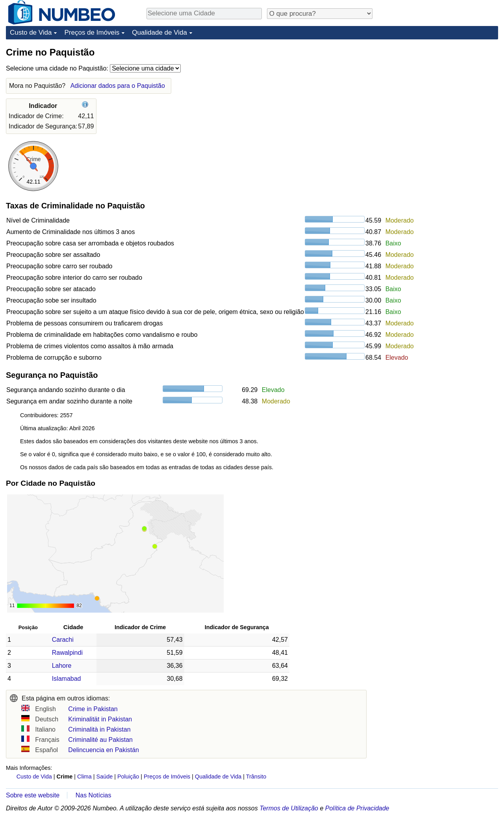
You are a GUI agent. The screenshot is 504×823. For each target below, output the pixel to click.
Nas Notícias (94, 795)
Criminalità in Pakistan (99, 729)
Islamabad (67, 679)
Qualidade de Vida (159, 33)
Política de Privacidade (357, 808)
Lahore (62, 666)
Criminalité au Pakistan (100, 740)
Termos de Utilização (289, 808)
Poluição (128, 777)
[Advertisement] (439, 95)
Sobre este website (33, 795)
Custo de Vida (31, 33)
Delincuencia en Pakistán (104, 750)
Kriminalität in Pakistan (100, 719)
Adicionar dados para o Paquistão (118, 86)
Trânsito (256, 777)
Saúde (105, 777)
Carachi (63, 640)
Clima (84, 777)
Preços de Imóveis (92, 33)
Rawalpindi (67, 653)
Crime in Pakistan (93, 709)
